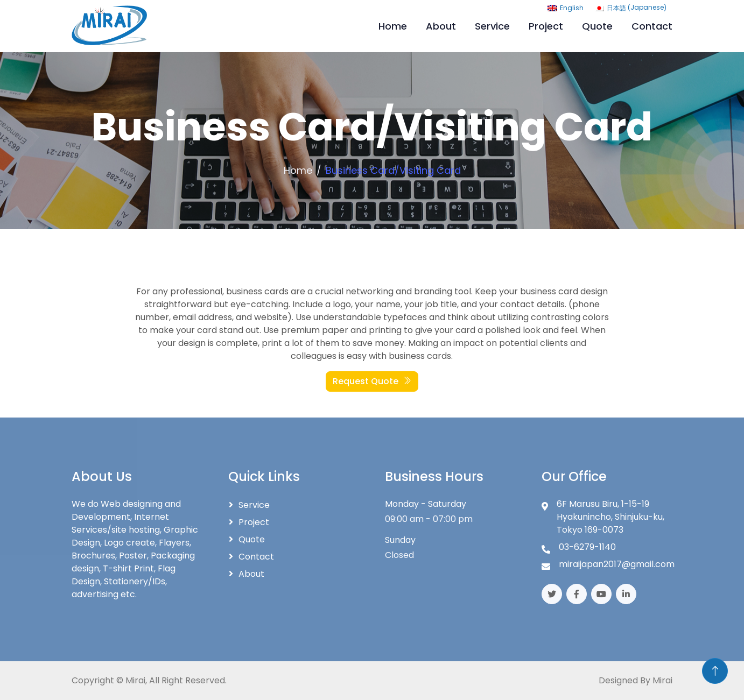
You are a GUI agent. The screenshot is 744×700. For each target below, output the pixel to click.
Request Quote (372, 381)
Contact (652, 26)
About (441, 26)
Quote (597, 26)
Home (393, 26)
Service (492, 26)
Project (546, 26)
